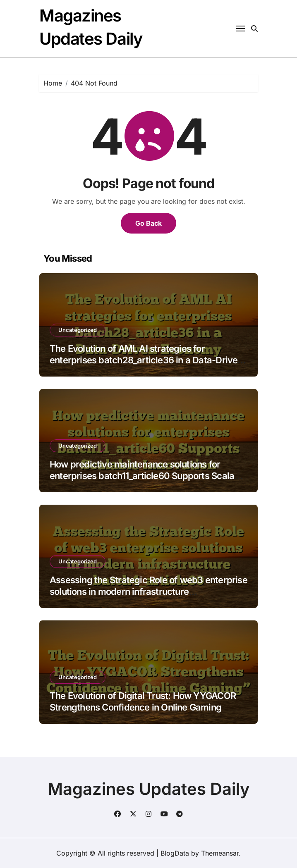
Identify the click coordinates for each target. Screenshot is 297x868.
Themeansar (220, 853)
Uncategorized (78, 330)
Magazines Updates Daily (149, 789)
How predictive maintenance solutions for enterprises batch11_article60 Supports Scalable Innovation (148, 476)
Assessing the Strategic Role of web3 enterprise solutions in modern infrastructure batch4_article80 (148, 592)
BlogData (175, 853)
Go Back (148, 223)
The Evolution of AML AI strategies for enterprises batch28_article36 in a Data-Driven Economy (146, 360)
